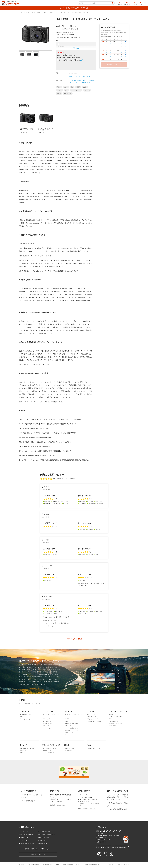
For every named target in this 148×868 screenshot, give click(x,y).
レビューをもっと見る (74, 639)
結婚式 (85, 87)
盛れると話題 (68, 93)
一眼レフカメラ (25, 711)
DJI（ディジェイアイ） (93, 719)
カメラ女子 (87, 90)
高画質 (78, 87)
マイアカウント (24, 831)
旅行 (66, 90)
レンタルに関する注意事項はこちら (117, 809)
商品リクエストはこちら (38, 855)
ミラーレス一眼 (47, 711)
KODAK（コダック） (114, 714)
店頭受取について (43, 844)
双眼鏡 (67, 745)
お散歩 (59, 93)
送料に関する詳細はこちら (58, 805)
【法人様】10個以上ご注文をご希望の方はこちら (38, 849)
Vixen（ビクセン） (69, 748)
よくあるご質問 (127, 3)
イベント (60, 90)
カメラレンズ (69, 711)
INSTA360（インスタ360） (49, 748)
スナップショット (76, 90)
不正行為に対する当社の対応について (92, 865)
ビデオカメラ (91, 711)
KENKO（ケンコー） (70, 750)
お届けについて (42, 840)
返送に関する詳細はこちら (29, 801)
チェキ (89, 745)
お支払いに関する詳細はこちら (88, 809)
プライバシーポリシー (47, 865)
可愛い (59, 87)
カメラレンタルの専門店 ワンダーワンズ (74, 8)
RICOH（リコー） (114, 721)
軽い (72, 87)
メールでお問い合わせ (104, 847)
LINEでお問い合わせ (121, 847)
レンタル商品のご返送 (44, 831)
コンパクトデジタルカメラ (118, 711)
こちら (82, 60)
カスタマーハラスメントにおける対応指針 (29, 865)
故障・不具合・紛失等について (47, 834)
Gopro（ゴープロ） (92, 717)
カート (141, 3)
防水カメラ (24, 745)
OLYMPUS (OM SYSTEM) (71, 724)
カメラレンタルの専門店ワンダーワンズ (119, 865)
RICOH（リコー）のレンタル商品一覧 (80, 77)
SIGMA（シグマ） (47, 719)
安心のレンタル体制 (44, 837)
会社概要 (78, 865)
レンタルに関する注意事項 (27, 844)
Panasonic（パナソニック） (50, 724)
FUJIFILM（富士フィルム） (72, 728)
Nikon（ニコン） (25, 717)
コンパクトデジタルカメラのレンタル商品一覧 (82, 81)
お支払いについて (24, 840)
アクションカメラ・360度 (51, 745)
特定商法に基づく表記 (68, 865)
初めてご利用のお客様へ (26, 834)
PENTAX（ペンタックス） (27, 714)
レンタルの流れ (24, 837)
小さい (66, 87)
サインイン (135, 3)
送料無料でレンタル (114, 65)
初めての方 (120, 3)
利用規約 (58, 865)
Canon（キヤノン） (25, 719)
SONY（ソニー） (47, 721)
